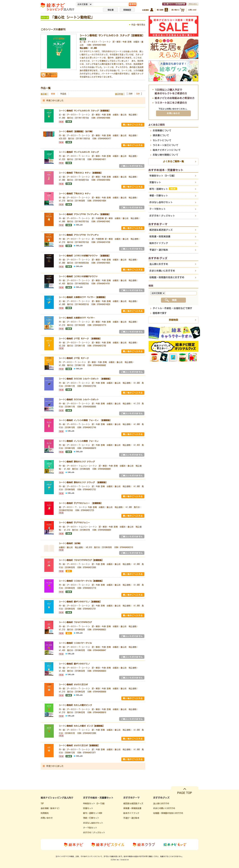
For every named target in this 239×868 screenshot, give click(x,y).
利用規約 (45, 813)
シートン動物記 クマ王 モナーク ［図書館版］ (80, 338)
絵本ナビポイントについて (167, 150)
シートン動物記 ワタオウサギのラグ (75, 622)
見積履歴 (127, 10)
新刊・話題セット (163, 189)
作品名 (63, 94)
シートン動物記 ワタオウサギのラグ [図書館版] (81, 560)
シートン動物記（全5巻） (70, 543)
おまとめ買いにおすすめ (162, 271)
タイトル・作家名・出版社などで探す (172, 308)
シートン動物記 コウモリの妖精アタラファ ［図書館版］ (85, 256)
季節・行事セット (159, 196)
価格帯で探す (160, 313)
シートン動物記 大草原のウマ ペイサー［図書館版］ (83, 297)
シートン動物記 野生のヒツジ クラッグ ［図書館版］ (83, 482)
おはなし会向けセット (161, 202)
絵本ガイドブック (159, 243)
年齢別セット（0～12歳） (163, 176)
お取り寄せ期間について (165, 155)
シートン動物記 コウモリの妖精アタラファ (78, 276)
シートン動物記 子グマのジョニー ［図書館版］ (81, 503)
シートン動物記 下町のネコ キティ (75, 193)
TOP (42, 803)
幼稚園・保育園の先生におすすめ (167, 277)
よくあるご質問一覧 (173, 161)
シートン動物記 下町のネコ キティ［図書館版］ (81, 173)
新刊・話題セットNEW (93, 813)
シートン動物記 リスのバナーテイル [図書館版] (81, 581)
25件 (131, 94)
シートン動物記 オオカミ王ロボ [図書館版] (79, 745)
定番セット (155, 182)
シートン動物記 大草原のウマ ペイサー (77, 318)
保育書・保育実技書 (160, 237)
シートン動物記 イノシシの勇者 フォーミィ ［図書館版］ (85, 420)
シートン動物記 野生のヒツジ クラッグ (77, 462)
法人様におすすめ (159, 264)
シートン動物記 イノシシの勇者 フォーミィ (79, 441)
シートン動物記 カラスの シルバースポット (79, 399)
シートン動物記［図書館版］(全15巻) (76, 131)
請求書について (161, 135)
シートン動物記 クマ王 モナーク (74, 358)
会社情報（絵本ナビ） (51, 808)
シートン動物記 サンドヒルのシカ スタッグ (79, 152)
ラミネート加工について (165, 145)
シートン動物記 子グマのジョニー (74, 523)
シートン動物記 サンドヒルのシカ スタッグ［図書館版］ (112, 35)
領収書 (111, 10)
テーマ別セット (158, 209)
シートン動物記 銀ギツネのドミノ (74, 664)
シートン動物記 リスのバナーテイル (75, 643)
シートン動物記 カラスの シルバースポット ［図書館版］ (85, 379)
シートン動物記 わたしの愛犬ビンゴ (75, 705)
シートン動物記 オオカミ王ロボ (73, 684)
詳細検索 (173, 320)
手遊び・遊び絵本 (159, 250)
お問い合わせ (173, 113)
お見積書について (162, 131)
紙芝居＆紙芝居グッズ (161, 230)
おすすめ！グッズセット (162, 216)
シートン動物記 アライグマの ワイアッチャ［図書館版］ (85, 214)
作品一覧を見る (138, 25)
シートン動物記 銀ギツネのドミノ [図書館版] (80, 602)
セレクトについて (162, 140)
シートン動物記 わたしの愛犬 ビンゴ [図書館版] (81, 726)
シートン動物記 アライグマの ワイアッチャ (79, 235)
